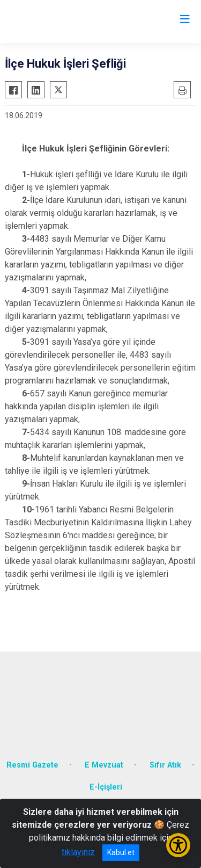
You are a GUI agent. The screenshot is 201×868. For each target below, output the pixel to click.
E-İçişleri (106, 787)
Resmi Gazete (32, 765)
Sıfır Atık (165, 765)
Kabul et (121, 852)
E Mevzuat (104, 765)
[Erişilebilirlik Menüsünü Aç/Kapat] (178, 845)
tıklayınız (78, 852)
